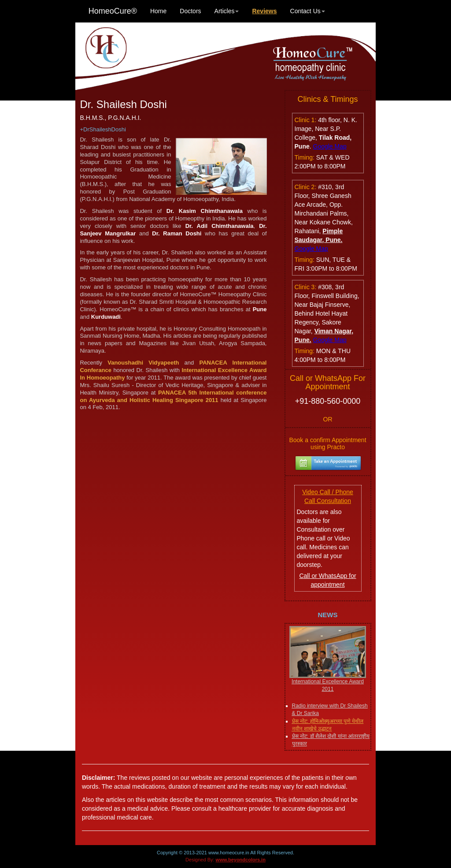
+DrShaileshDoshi (103, 129)
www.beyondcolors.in (241, 860)
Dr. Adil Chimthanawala (220, 226)
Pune (260, 309)
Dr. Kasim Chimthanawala (205, 211)
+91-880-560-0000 (328, 401)
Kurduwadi (106, 317)
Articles (227, 11)
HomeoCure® (113, 11)
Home (158, 11)
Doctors (190, 11)
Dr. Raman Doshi (177, 233)
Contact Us (308, 11)
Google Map (330, 146)
